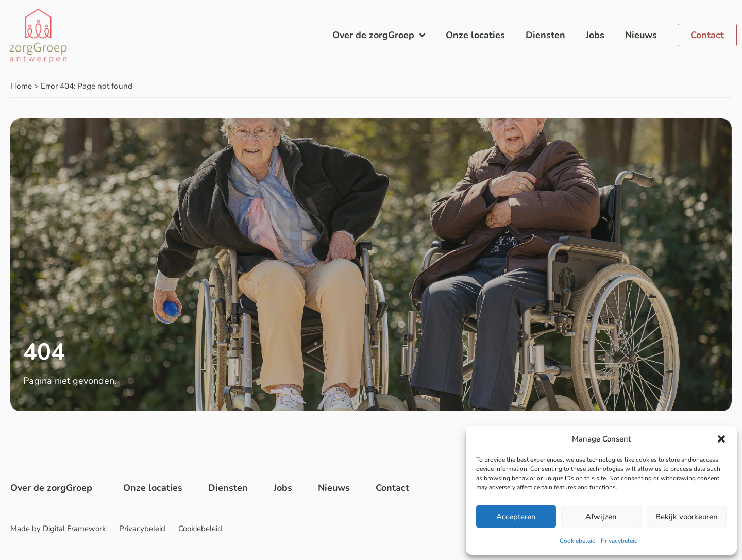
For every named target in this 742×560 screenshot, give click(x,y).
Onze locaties (475, 35)
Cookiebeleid (578, 541)
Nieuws (641, 35)
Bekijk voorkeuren (687, 517)
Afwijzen (601, 517)
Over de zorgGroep (379, 35)
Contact (392, 488)
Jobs (595, 35)
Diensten (545, 35)
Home (21, 86)
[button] (721, 439)
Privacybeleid (619, 541)
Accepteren (516, 517)
